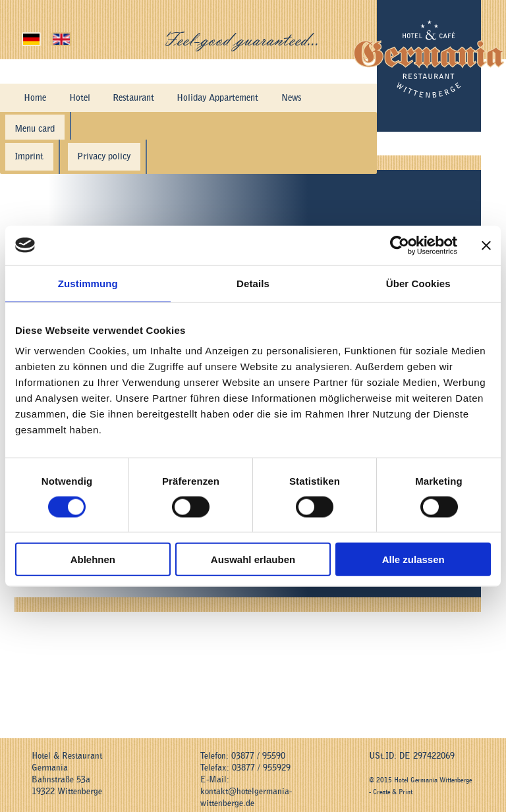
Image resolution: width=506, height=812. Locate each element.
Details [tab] (253, 283)
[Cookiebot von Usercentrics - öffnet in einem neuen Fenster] (400, 245)
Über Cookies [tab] (418, 283)
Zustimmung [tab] (88, 283)
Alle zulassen (413, 559)
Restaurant (102, 94)
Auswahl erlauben (253, 559)
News (235, 94)
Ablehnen (93, 559)
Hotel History (280, 94)
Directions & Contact (56, 116)
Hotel (61, 94)
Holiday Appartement (174, 94)
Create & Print (393, 784)
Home (29, 94)
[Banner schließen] (486, 245)
